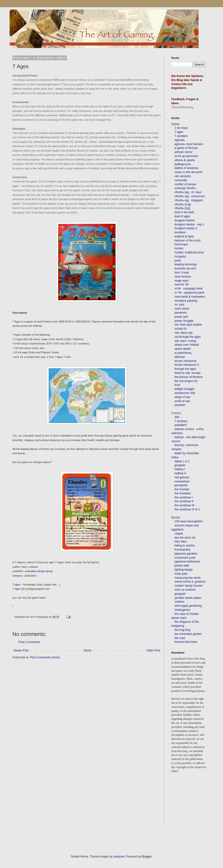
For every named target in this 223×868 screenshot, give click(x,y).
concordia (181, 180)
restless (179, 602)
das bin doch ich (185, 538)
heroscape (181, 244)
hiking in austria (184, 546)
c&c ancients (183, 176)
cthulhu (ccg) (183, 204)
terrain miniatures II (187, 365)
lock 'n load (182, 273)
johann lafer (182, 566)
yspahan (180, 405)
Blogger (147, 857)
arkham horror (183, 152)
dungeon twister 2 (186, 228)
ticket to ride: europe (187, 373)
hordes (179, 248)
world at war (182, 401)
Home (88, 650)
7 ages (17, 584)
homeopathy (182, 550)
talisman (180, 357)
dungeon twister (185, 220)
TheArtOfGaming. (183, 107)
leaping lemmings (186, 264)
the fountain (182, 489)
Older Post (153, 650)
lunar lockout (183, 277)
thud (177, 385)
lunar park (181, 574)
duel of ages (182, 216)
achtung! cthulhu (185, 188)
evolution (180, 232)
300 (177, 417)
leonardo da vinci (185, 268)
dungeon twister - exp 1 (189, 224)
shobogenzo (182, 610)
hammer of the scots (187, 240)
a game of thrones (186, 148)
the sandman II (184, 501)
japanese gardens (186, 554)
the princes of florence (189, 377)
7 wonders (181, 136)
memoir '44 (181, 284)
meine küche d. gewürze (190, 582)
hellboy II (180, 473)
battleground (182, 164)
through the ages (185, 369)
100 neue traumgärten (189, 521)
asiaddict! (181, 425)
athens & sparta (184, 160)
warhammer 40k (185, 393)
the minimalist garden (188, 634)
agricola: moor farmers (189, 144)
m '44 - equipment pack (189, 293)
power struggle (184, 321)
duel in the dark (184, 212)
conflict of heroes (185, 184)
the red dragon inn (186, 381)
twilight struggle (184, 389)
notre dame (182, 309)
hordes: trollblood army (189, 252)
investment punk (185, 558)
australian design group (39, 571)
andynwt (119, 857)
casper (179, 534)
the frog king (182, 630)
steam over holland (187, 345)
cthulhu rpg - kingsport (189, 200)
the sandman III (184, 505)
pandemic (181, 313)
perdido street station (188, 598)
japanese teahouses (187, 562)
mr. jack (179, 305)
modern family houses (188, 586)
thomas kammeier (186, 642)
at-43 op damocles (186, 156)
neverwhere (182, 481)
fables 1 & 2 (182, 461)
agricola (179, 140)
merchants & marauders (190, 297)
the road (180, 638)
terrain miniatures (186, 361)
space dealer (183, 349)
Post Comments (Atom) (45, 657)
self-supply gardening (188, 606)
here (42, 598)
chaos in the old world (188, 172)
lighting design (183, 570)
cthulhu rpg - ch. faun (188, 192)
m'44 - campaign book (189, 289)
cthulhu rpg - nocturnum (190, 196)
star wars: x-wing (185, 341)
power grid (181, 317)
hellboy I (180, 469)
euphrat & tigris (184, 236)
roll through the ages (187, 337)
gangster (180, 465)
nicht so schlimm (185, 590)
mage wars (181, 281)
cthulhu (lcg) (182, 208)
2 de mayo (181, 128)
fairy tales (181, 541)
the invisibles (183, 493)
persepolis (181, 485)
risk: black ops (184, 333)
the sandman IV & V (187, 509)
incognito (180, 257)
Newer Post (21, 650)
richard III (180, 329)
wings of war (182, 397)
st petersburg (183, 353)
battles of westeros (186, 168)
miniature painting (186, 301)
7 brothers (181, 421)
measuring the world (187, 578)
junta (178, 261)
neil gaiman (182, 477)
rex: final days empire (188, 325)
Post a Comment (29, 642)
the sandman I (184, 497)
